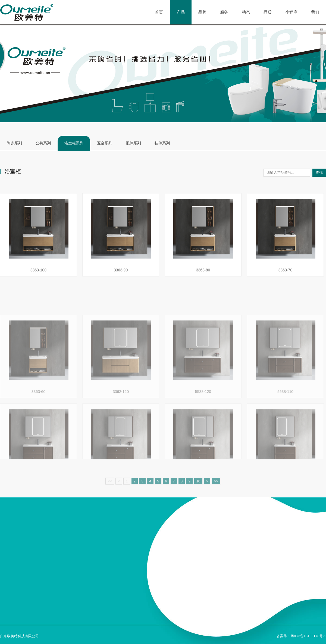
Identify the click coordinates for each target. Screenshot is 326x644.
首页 (159, 12)
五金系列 (105, 144)
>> (216, 490)
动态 (246, 12)
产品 (181, 12)
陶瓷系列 (14, 144)
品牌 (202, 12)
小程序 (291, 12)
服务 (224, 12)
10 (198, 490)
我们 (315, 12)
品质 (268, 12)
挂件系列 (162, 144)
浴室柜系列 (74, 144)
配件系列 (133, 144)
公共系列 (43, 144)
